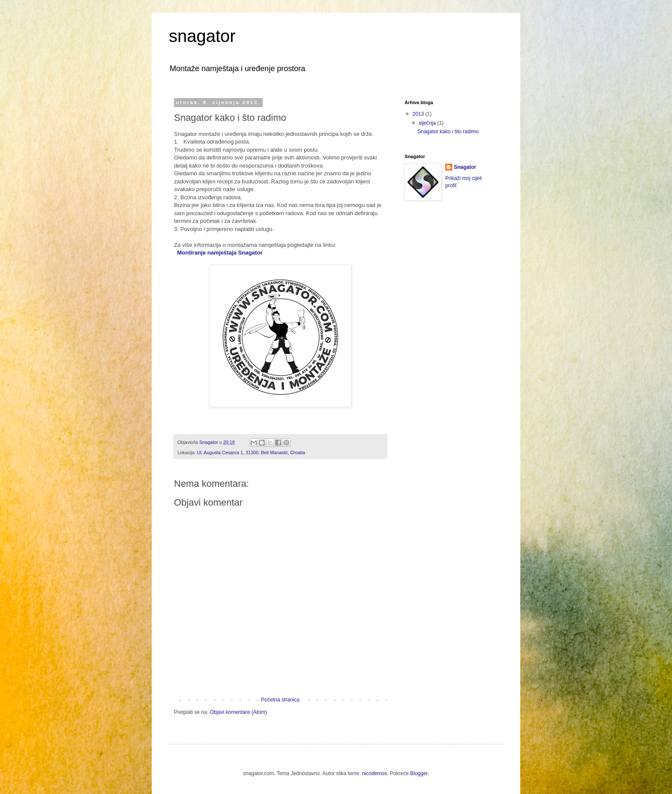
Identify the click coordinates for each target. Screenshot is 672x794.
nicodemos (375, 773)
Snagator (465, 167)
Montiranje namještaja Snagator (220, 253)
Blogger (419, 773)
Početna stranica (280, 700)
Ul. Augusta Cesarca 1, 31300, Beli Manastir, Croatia (251, 452)
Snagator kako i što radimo (448, 132)
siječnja (428, 123)
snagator (202, 36)
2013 (419, 114)
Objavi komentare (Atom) (238, 712)
